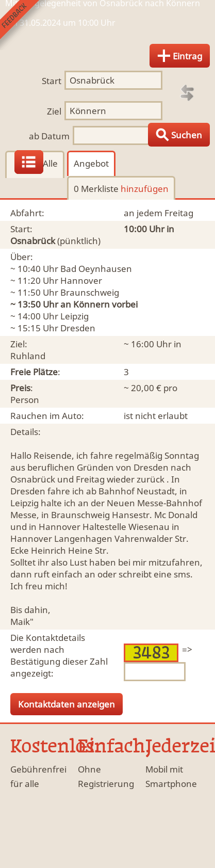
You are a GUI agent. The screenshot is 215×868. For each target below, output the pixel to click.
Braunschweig (90, 292)
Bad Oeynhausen (96, 269)
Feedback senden (25, 25)
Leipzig (75, 316)
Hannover (81, 280)
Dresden (78, 328)
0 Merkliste (121, 189)
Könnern (92, 304)
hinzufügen (145, 189)
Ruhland (28, 356)
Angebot (91, 163)
